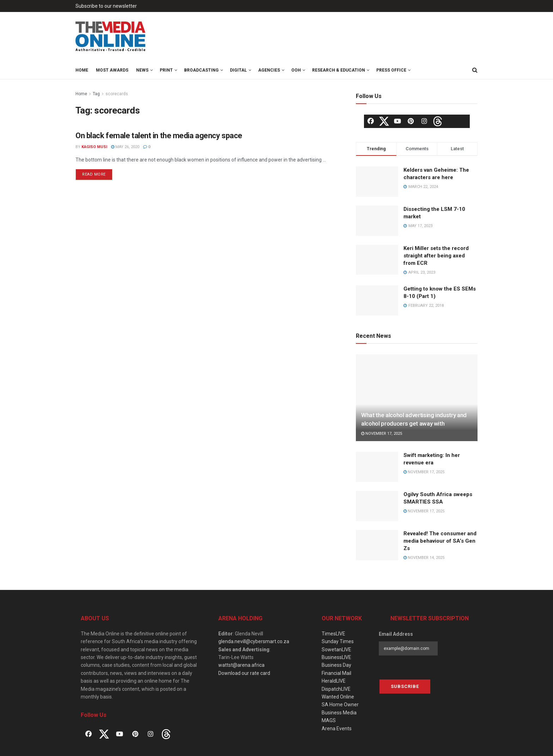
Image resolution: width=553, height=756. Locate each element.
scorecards (117, 94)
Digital (238, 70)
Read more (94, 174)
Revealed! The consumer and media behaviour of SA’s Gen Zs (440, 541)
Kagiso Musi (94, 147)
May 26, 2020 (125, 147)
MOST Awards (112, 70)
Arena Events (337, 728)
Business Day (336, 665)
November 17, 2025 (382, 434)
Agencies (269, 70)
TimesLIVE (333, 634)
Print (166, 70)
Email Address (396, 634)
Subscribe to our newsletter (106, 6)
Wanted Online (338, 697)
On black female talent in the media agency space (159, 136)
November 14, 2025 (424, 558)
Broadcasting (201, 70)
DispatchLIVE (336, 689)
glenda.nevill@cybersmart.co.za (254, 641)
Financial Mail (336, 673)
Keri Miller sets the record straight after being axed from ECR (436, 256)
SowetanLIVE (336, 650)
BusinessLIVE (336, 657)
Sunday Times (338, 641)
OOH (296, 70)
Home (82, 70)
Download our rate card (244, 673)
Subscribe (405, 686)
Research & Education (339, 70)
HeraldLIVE (334, 681)
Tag (96, 94)
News (142, 70)
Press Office (391, 70)
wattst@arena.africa (241, 665)
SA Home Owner (340, 705)
